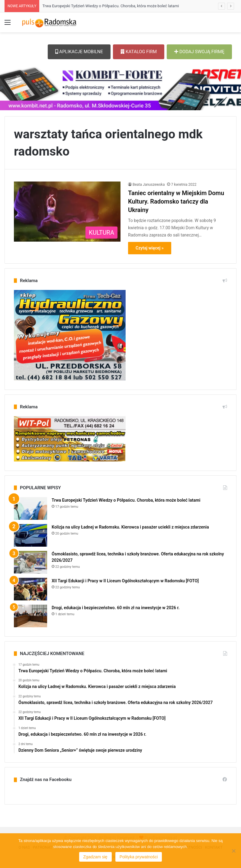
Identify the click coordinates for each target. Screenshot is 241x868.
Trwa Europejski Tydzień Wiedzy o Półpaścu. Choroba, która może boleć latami (111, 6)
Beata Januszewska (149, 185)
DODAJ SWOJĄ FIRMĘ (199, 52)
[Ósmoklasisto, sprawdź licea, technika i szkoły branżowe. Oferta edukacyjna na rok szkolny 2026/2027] (31, 562)
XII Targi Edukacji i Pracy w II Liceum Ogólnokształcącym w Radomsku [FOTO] (125, 581)
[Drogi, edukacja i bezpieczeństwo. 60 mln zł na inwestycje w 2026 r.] (31, 616)
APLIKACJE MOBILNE (79, 52)
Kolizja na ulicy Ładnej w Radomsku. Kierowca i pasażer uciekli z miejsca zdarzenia (130, 527)
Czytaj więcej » (150, 248)
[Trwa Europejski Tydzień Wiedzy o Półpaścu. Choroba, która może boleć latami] (31, 508)
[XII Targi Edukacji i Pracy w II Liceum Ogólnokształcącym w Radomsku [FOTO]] (31, 589)
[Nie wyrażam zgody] (233, 851)
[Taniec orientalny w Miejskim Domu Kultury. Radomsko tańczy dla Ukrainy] (67, 212)
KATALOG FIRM (139, 52)
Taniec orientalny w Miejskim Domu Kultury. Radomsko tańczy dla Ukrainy (176, 201)
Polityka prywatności (139, 857)
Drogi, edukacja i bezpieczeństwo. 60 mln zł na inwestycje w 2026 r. (116, 608)
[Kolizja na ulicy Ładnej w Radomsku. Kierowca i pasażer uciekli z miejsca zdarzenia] (31, 535)
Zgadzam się (95, 857)
